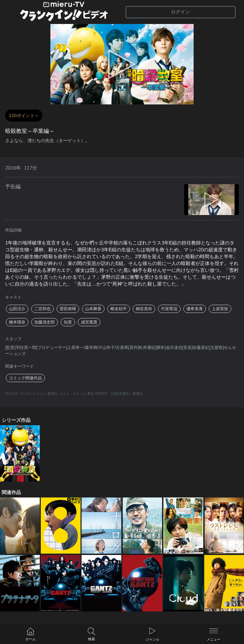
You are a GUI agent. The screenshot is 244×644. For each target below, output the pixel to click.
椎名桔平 (119, 309)
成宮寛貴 (89, 322)
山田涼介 (17, 309)
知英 (68, 322)
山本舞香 (93, 309)
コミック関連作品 (25, 378)
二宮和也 (42, 309)
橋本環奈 (17, 322)
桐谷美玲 (144, 309)
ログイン (181, 12)
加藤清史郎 (45, 322)
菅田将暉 (68, 309)
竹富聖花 (169, 309)
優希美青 (195, 309)
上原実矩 (220, 309)
